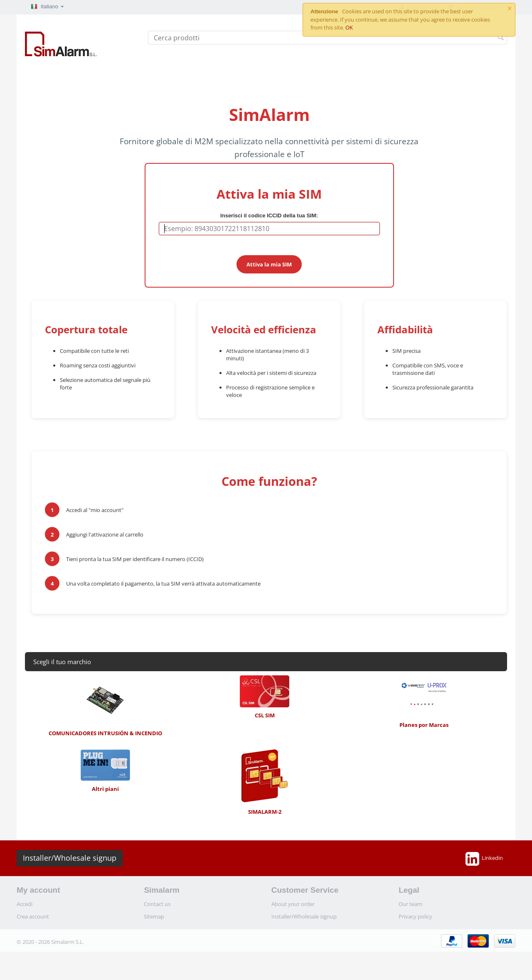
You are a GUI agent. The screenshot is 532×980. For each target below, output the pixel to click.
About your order (293, 904)
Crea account (33, 916)
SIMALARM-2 (265, 782)
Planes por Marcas (424, 702)
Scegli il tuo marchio (62, 662)
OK (349, 27)
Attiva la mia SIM (269, 264)
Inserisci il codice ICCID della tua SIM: (269, 215)
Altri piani (105, 771)
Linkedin (484, 859)
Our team (410, 904)
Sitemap (154, 916)
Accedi (25, 904)
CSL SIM (265, 697)
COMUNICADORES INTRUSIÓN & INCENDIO (105, 706)
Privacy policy (415, 916)
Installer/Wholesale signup (70, 858)
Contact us (157, 904)
